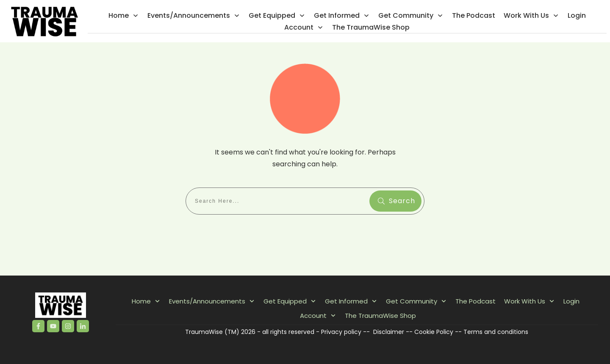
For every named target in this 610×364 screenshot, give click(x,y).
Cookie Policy (434, 332)
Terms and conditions (496, 332)
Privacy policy (341, 332)
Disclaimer (389, 332)
